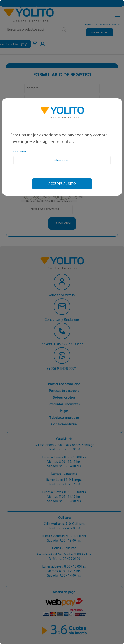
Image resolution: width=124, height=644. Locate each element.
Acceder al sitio (62, 184)
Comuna (20, 152)
